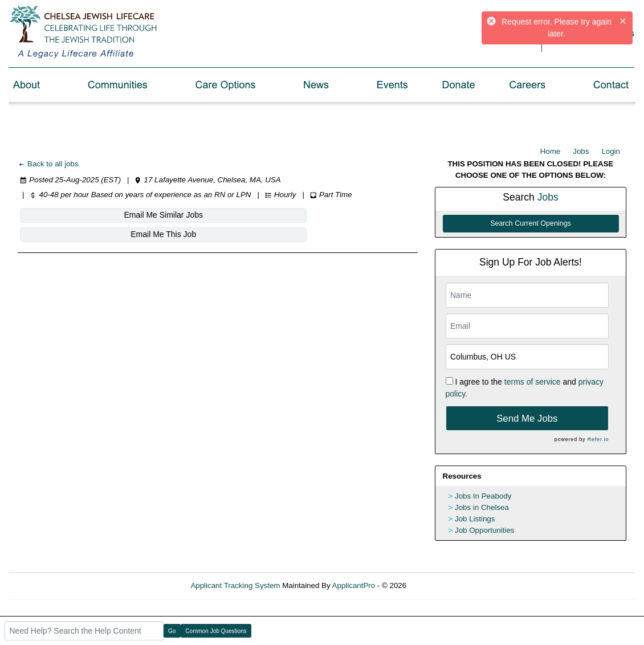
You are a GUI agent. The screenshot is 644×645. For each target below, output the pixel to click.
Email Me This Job (225, 215)
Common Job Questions (216, 631)
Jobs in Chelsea (482, 507)
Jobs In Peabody (483, 496)
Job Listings (475, 519)
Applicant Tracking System (235, 585)
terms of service (533, 382)
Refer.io (598, 439)
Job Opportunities (484, 530)
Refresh (440, 585)
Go (172, 631)
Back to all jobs (48, 164)
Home (551, 151)
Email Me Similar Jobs (87, 215)
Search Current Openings (531, 223)
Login (611, 151)
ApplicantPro (354, 585)
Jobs (581, 151)
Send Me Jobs (527, 419)
